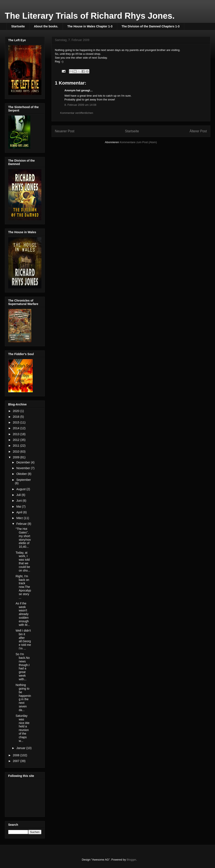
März (20, 518)
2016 (16, 417)
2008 (16, 755)
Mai (19, 507)
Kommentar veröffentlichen (77, 113)
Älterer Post (198, 131)
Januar (21, 748)
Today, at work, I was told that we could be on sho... (23, 562)
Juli (19, 495)
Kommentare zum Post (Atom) (138, 142)
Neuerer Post (65, 131)
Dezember (24, 462)
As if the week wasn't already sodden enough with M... (23, 614)
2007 (16, 761)
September (24, 480)
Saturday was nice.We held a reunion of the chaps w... (22, 728)
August (21, 489)
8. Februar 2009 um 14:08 (80, 105)
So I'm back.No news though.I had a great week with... (22, 667)
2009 (16, 457)
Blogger (131, 860)
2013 (16, 434)
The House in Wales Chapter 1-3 (90, 26)
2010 (16, 452)
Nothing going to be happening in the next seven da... (23, 697)
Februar (22, 524)
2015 (16, 422)
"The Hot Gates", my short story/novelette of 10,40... (23, 538)
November (24, 468)
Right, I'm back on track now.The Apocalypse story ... (23, 587)
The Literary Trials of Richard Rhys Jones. (90, 16)
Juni (20, 501)
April (20, 512)
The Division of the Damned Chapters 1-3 (151, 26)
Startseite (18, 26)
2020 (16, 411)
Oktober (22, 474)
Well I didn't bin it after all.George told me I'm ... (23, 639)
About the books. (46, 26)
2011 (16, 446)
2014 (16, 428)
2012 (16, 440)
